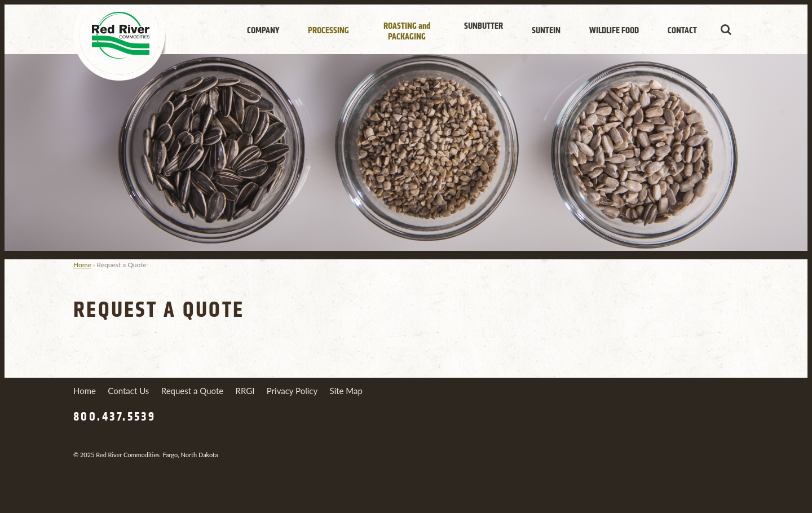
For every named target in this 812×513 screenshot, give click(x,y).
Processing (328, 30)
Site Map (346, 391)
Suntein (546, 30)
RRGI (245, 391)
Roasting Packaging (407, 31)
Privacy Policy (292, 391)
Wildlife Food (614, 30)
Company (263, 30)
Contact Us (128, 391)
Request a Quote (192, 391)
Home (82, 265)
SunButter (484, 26)
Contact (682, 30)
